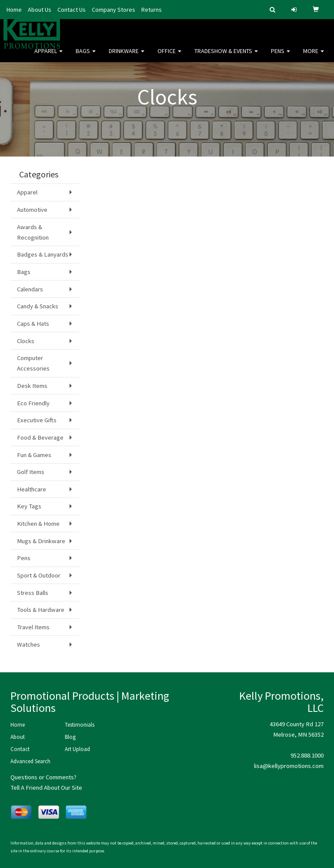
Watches (28, 644)
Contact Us (72, 10)
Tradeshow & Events (226, 57)
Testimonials (80, 725)
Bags (86, 57)
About (18, 737)
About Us (40, 10)
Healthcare (32, 489)
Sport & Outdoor (39, 575)
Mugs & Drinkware (41, 541)
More (314, 57)
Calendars (30, 289)
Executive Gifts (37, 420)
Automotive (32, 210)
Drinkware (127, 57)
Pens (281, 57)
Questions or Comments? (43, 777)
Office (169, 57)
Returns (152, 10)
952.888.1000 (307, 755)
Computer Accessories (33, 363)
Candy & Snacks (38, 306)
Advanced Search (30, 761)
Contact (20, 749)
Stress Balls (33, 593)
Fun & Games (34, 455)
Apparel (48, 57)
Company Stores (114, 10)
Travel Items (33, 627)
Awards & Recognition (33, 232)
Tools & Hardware (41, 610)
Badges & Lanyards (43, 254)
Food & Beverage (40, 437)
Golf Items (31, 472)
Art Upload (77, 749)
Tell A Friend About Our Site (46, 788)
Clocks (26, 341)
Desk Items (32, 386)
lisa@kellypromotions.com (289, 766)
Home (14, 10)
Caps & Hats (33, 324)
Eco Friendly (33, 403)
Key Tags (29, 506)
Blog (70, 737)
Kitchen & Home (38, 524)
